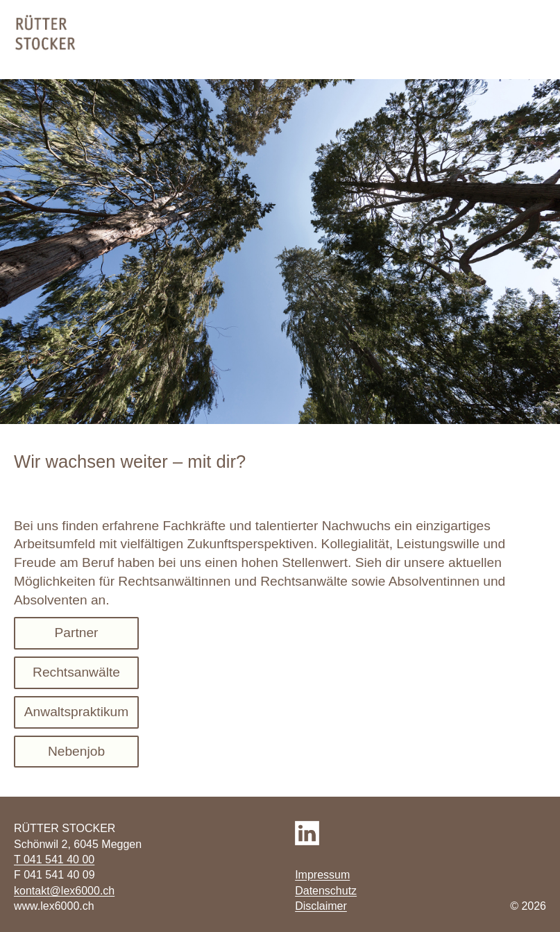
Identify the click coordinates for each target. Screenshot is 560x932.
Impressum (322, 875)
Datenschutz (326, 891)
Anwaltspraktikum (76, 712)
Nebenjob (76, 751)
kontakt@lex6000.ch (64, 891)
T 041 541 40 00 (54, 859)
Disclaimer (321, 906)
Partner (77, 633)
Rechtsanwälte (76, 672)
